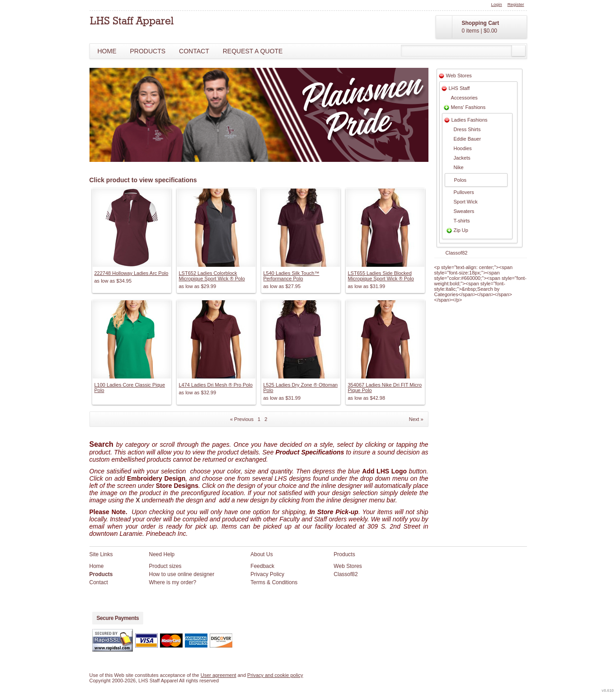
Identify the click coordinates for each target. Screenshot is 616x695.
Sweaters (464, 211)
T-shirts (462, 221)
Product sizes (165, 566)
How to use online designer (182, 574)
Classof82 (457, 253)
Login (497, 4)
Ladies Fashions (470, 120)
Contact (194, 51)
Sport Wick (466, 202)
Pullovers (464, 192)
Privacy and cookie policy (275, 675)
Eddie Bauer (468, 139)
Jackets (462, 158)
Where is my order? (173, 582)
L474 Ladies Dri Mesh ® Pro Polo (216, 385)
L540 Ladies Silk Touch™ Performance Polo (292, 276)
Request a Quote (253, 51)
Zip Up (461, 230)
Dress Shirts (467, 129)
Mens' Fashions (468, 107)
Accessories (464, 98)
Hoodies (463, 148)
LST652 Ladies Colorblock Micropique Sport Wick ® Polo (212, 276)
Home (107, 51)
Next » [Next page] (416, 419)
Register (516, 4)
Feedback (262, 566)
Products (148, 51)
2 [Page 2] (266, 419)
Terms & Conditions (274, 582)
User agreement (219, 675)
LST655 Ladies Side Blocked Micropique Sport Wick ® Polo (381, 276)
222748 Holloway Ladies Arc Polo (132, 273)
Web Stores (459, 76)
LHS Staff (459, 88)
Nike (459, 167)
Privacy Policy (267, 574)
